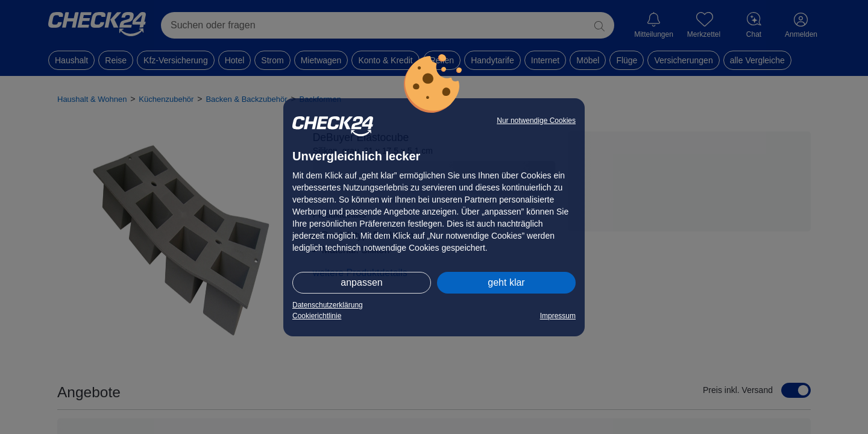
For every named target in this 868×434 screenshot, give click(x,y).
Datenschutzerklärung (328, 305)
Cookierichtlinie (317, 316)
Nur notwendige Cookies (536, 121)
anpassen (361, 282)
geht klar (506, 282)
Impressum (558, 316)
